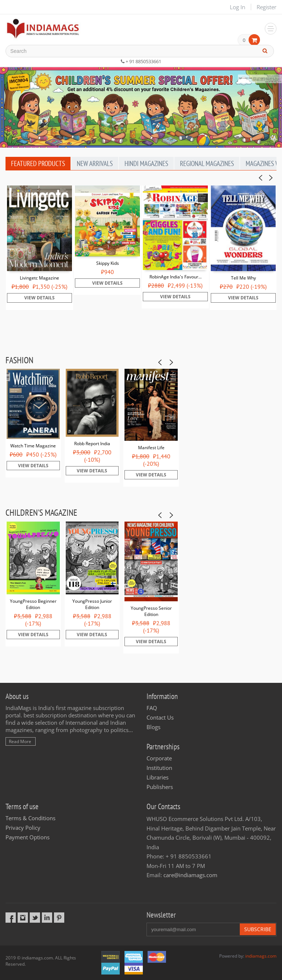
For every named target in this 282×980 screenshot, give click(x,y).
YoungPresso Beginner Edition (33, 604)
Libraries (158, 777)
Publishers (160, 787)
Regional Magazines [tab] (207, 163)
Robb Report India (92, 444)
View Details (39, 298)
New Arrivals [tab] (95, 163)
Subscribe (258, 929)
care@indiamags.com (190, 875)
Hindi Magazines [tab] (146, 163)
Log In (238, 7)
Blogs (153, 727)
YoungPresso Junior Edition (92, 604)
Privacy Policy (23, 828)
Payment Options (28, 837)
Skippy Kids (108, 263)
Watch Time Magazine (33, 446)
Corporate (159, 758)
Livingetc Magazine (39, 278)
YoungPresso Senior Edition (151, 611)
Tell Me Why (243, 278)
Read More (20, 741)
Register (267, 7)
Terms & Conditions (30, 818)
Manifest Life (151, 448)
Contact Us (160, 717)
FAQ (152, 708)
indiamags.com (261, 956)
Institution (159, 768)
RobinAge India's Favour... (176, 277)
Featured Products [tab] (38, 163)
